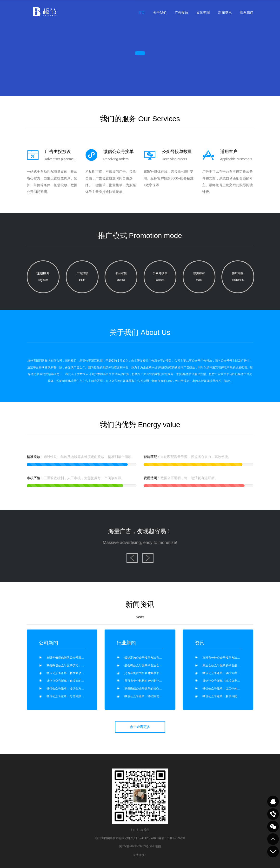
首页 (141, 13)
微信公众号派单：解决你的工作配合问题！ (230, 696)
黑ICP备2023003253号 (134, 846)
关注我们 (273, 827)
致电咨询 (273, 814)
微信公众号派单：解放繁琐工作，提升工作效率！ (78, 673)
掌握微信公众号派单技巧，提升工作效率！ (74, 665)
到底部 (273, 852)
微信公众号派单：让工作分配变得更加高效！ (231, 689)
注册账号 (43, 277)
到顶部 (273, 839)
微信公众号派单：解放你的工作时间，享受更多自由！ (81, 681)
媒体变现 (203, 13)
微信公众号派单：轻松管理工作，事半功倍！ (231, 673)
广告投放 (181, 13)
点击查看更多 (140, 727)
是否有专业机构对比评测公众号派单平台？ (152, 681)
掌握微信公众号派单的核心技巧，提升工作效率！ (156, 689)
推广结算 (238, 277)
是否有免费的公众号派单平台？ (145, 673)
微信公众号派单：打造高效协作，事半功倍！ (75, 696)
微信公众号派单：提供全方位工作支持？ (73, 689)
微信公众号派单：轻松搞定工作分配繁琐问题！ (233, 681)
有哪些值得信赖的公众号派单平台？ (70, 658)
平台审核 (121, 277)
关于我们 (160, 13)
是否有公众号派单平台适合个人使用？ (149, 665)
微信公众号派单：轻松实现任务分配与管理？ (153, 696)
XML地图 (155, 846)
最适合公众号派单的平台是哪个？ (224, 665)
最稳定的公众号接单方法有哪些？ (146, 658)
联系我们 (247, 13)
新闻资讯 (225, 13)
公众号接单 (160, 277)
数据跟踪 (199, 277)
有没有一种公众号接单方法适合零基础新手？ (231, 658)
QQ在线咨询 (273, 802)
